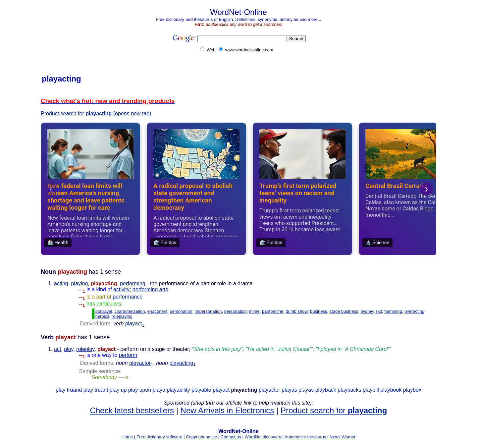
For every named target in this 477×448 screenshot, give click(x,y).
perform (128, 355)
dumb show (296, 311)
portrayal (104, 311)
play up (118, 390)
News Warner (343, 437)
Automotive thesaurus (305, 437)
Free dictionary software (159, 437)
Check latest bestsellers (132, 410)
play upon (140, 390)
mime (254, 311)
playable (201, 390)
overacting (414, 311)
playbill (371, 390)
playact (135, 324)
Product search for (334, 410)
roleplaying (122, 316)
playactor (141, 363)
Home (127, 437)
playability (178, 390)
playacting (182, 363)
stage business (344, 311)
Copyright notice (201, 437)
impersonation (208, 311)
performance (128, 297)
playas (289, 390)
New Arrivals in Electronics (227, 410)
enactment (158, 311)
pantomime (273, 311)
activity (121, 289)
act (57, 349)
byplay (367, 311)
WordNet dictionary (263, 437)
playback (326, 390)
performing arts (150, 289)
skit (379, 311)
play (69, 349)
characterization (130, 311)
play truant (96, 390)
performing (132, 283)
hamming (393, 311)
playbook (391, 390)
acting (61, 283)
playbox (412, 390)
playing (80, 283)
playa (159, 390)
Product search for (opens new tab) (96, 113)
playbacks (349, 390)
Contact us (231, 437)
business (318, 311)
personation (181, 311)
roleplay (85, 349)
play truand (69, 390)
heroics (102, 316)
